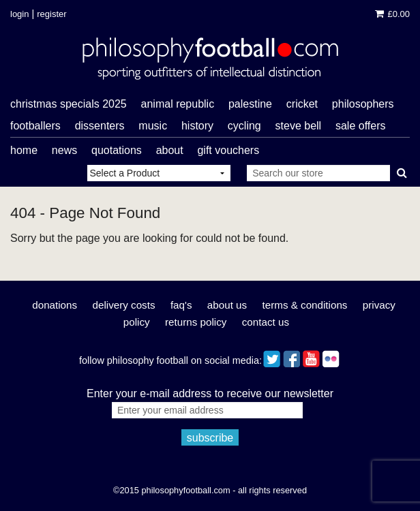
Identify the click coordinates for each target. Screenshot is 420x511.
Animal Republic (178, 104)
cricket (302, 104)
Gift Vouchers (228, 150)
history (197, 126)
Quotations (117, 150)
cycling (244, 126)
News (64, 150)
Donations (55, 305)
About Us (227, 305)
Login (19, 14)
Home (24, 150)
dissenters (100, 126)
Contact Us (266, 322)
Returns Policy (196, 322)
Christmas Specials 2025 (69, 104)
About (170, 150)
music (153, 126)
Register (51, 14)
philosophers (363, 104)
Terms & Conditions (305, 305)
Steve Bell (299, 126)
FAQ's (181, 305)
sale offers (361, 126)
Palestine (250, 104)
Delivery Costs (123, 305)
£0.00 (392, 14)
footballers (35, 126)
